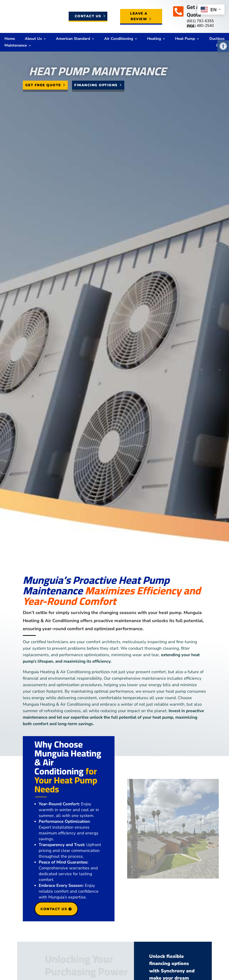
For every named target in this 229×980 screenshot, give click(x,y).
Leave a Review (139, 16)
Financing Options (96, 85)
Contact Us (88, 16)
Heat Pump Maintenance (123, 71)
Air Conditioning (119, 39)
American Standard (73, 39)
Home (10, 39)
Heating (154, 39)
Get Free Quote (43, 85)
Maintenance (16, 46)
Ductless (217, 39)
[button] (223, 46)
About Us (33, 39)
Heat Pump (185, 39)
